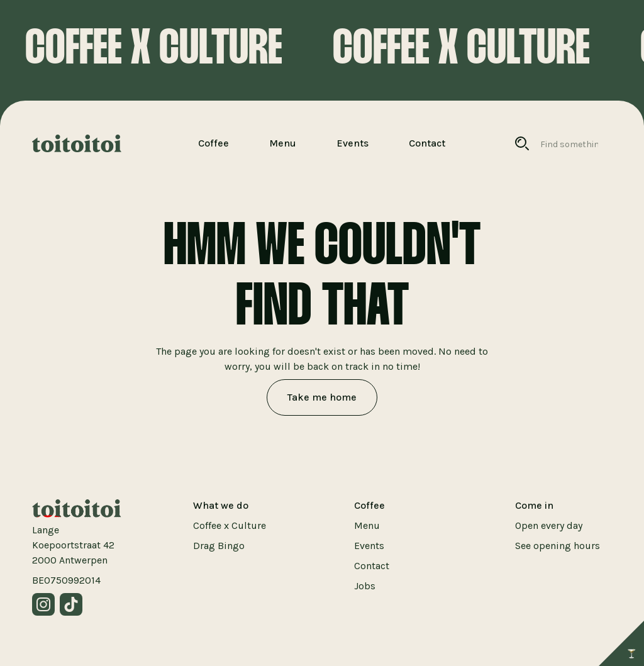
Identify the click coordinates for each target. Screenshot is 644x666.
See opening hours (558, 546)
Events (353, 143)
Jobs (365, 586)
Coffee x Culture (230, 525)
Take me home (322, 397)
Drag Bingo (219, 546)
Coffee (214, 143)
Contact (427, 143)
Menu (283, 143)
